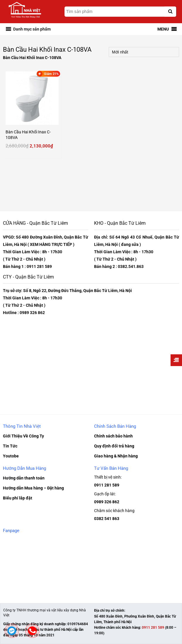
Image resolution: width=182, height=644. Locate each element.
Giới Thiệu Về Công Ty (23, 436)
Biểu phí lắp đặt (18, 498)
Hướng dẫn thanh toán (24, 478)
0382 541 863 (107, 519)
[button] (32, 29)
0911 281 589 (107, 485)
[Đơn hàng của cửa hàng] (144, 52)
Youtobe (11, 456)
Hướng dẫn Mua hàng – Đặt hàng (33, 488)
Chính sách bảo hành (113, 436)
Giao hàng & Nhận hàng (116, 456)
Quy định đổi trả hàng (114, 446)
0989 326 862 (107, 502)
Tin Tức (10, 446)
